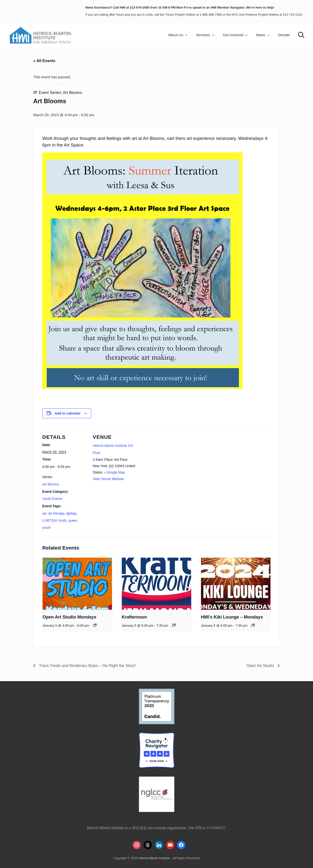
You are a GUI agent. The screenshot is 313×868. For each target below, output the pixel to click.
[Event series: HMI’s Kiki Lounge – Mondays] (253, 625)
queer (73, 520)
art (44, 513)
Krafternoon (134, 617)
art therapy (56, 513)
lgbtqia (71, 513)
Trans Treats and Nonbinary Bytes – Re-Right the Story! (87, 666)
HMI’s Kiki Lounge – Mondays (232, 617)
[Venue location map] (169, 460)
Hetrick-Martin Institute (154, 858)
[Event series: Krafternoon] (174, 625)
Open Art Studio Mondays (69, 617)
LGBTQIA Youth (54, 520)
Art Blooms (51, 484)
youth (46, 528)
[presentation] (77, 584)
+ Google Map (114, 472)
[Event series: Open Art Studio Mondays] (95, 625)
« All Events (44, 61)
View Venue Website (108, 479)
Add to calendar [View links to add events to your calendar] (68, 413)
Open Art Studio (261, 666)
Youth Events (52, 499)
